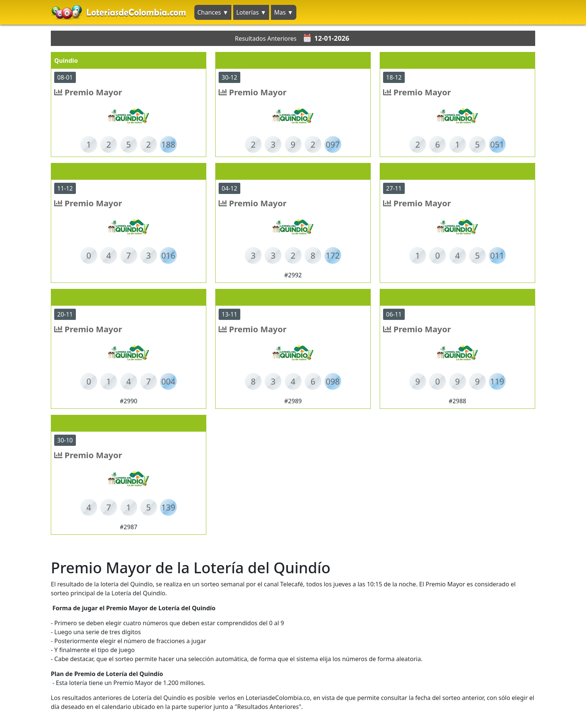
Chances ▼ (213, 12)
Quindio (66, 61)
